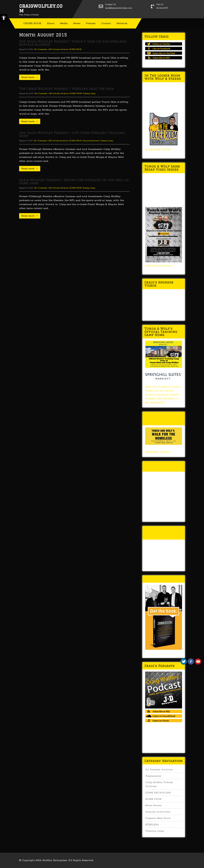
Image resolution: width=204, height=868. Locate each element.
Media (64, 23)
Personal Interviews (91, 141)
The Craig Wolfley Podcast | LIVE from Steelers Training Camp (72, 134)
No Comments (41, 49)
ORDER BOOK (32, 23)
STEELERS (152, 825)
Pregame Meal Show (158, 818)
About (51, 23)
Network (122, 23)
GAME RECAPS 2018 (158, 793)
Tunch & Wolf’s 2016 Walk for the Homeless (163, 533)
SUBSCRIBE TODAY (158, 150)
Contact (106, 23)
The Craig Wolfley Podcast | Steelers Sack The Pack (67, 89)
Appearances (153, 776)
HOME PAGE (75, 49)
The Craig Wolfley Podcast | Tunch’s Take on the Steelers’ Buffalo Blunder (73, 43)
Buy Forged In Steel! (163, 579)
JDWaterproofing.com (158, 266)
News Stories (153, 805)
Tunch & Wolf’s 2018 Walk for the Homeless (163, 418)
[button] (4, 18)
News (77, 23)
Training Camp (89, 94)
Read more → (30, 77)
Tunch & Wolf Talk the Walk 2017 (162, 466)
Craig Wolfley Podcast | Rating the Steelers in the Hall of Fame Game (74, 181)
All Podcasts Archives (58, 49)
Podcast (91, 23)
